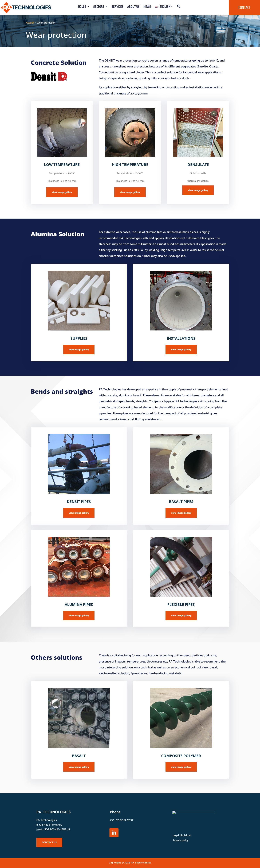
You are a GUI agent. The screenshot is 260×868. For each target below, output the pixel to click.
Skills (82, 7)
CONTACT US (49, 843)
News (147, 7)
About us (133, 7)
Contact (244, 8)
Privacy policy (180, 841)
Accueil (30, 23)
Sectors (99, 7)
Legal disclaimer (182, 835)
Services (117, 7)
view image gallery (62, 192)
